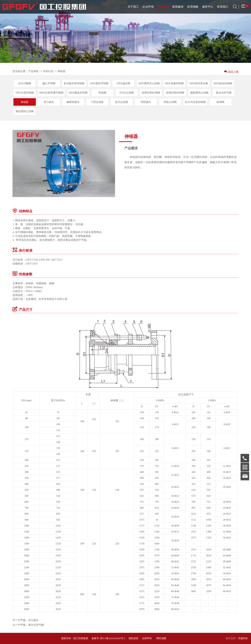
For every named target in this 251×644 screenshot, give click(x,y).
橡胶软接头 (73, 102)
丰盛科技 (243, 638)
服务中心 (208, 7)
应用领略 (193, 7)
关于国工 (133, 7)
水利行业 (48, 71)
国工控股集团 (81, 638)
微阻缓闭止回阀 (199, 93)
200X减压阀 (123, 83)
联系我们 (223, 7)
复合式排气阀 (224, 93)
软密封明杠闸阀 (151, 93)
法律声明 (147, 638)
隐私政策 (134, 638)
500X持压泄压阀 (199, 83)
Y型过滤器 (97, 102)
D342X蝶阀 (25, 83)
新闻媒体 (178, 7)
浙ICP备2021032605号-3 (113, 638)
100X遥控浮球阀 (99, 83)
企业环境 (148, 7)
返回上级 (233, 72)
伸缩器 (25, 102)
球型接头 (146, 102)
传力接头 (49, 102)
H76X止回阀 (127, 93)
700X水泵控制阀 (25, 93)
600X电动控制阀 (223, 83)
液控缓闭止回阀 (25, 111)
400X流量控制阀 (174, 83)
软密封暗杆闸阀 (175, 93)
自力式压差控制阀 (195, 102)
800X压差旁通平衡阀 (51, 93)
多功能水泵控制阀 (74, 83)
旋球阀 (220, 102)
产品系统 (163, 7)
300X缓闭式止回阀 (149, 83)
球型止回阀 (170, 102)
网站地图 (161, 638)
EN (244, 6)
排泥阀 (102, 93)
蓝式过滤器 (122, 102)
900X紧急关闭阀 (78, 93)
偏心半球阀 (49, 83)
